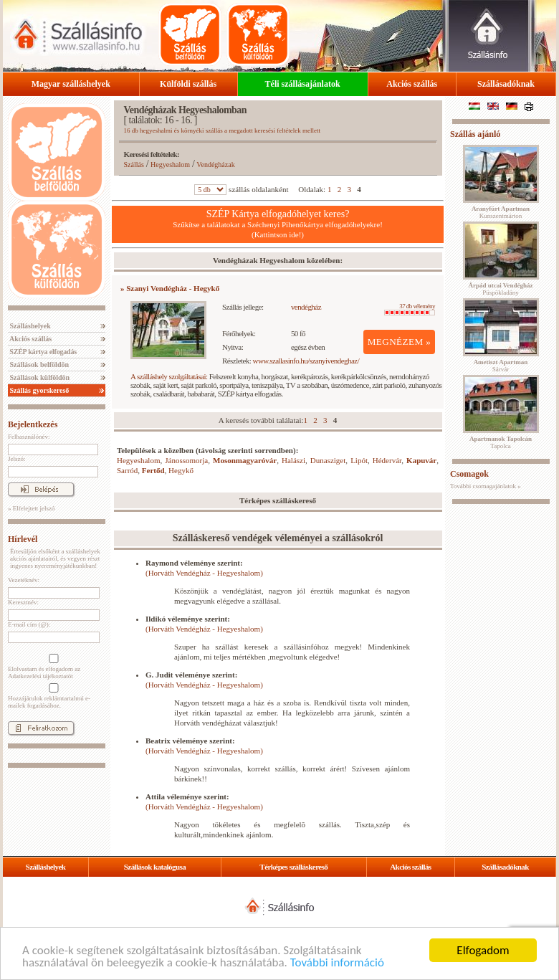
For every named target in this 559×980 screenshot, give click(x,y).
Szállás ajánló (475, 134)
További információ (337, 962)
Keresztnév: (23, 602)
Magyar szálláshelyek (71, 84)
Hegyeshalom (170, 165)
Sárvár (501, 366)
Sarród (127, 470)
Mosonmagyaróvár (245, 460)
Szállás (134, 165)
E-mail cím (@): (29, 624)
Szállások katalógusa (155, 867)
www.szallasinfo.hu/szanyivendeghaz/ (306, 361)
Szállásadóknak (506, 84)
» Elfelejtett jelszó (31, 508)
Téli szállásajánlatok (303, 84)
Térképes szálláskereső (293, 867)
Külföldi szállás (188, 84)
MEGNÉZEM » (400, 342)
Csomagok (469, 474)
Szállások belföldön (38, 365)
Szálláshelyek (29, 326)
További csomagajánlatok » (486, 486)
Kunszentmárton (501, 212)
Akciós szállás (412, 84)
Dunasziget (328, 460)
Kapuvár (421, 460)
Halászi (293, 460)
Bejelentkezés (33, 424)
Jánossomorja (186, 460)
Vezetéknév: (24, 580)
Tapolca (501, 442)
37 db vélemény (410, 309)
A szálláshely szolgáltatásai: (169, 376)
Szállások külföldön (39, 377)
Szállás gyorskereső (38, 390)
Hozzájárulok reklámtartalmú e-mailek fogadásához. (52, 696)
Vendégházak (215, 165)
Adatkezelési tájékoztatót (40, 676)
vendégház (306, 307)
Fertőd (153, 470)
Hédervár (387, 460)
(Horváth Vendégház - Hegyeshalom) (204, 573)
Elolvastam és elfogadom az (52, 667)
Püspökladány (500, 289)
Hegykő (181, 470)
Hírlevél (23, 539)
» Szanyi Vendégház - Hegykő (170, 288)
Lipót (359, 460)
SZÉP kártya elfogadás (42, 352)
